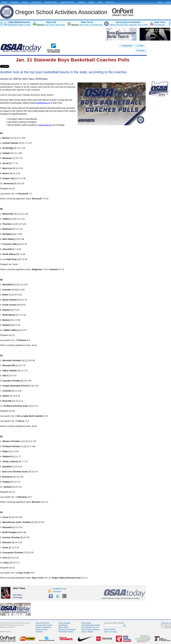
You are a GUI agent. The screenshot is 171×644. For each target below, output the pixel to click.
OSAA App (111, 632)
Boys (47, 25)
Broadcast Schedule (67, 630)
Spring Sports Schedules (128, 22)
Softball (112, 25)
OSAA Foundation (43, 627)
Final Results (160, 25)
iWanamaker (60, 25)
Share (14, 66)
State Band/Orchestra (19, 22)
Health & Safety (51, 2)
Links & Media (87, 632)
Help (160, 2)
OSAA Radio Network (90, 630)
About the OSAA (43, 623)
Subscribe (55, 591)
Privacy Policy (42, 630)
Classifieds (63, 625)
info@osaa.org (166, 623)
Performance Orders (16, 25)
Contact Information (44, 625)
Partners (39, 632)
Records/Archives (66, 632)
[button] (126, 46)
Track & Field (143, 25)
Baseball (120, 25)
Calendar (81, 2)
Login (168, 2)
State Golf (51, 22)
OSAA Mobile (110, 629)
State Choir (160, 22)
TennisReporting (96, 25)
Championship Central (91, 625)
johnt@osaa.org (57, 589)
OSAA (86, 623)
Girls (52, 25)
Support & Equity (67, 2)
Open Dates (63, 627)
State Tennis (87, 22)
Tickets (28, 25)
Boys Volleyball (130, 25)
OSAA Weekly (64, 623)
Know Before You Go (90, 627)
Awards (91, 2)
